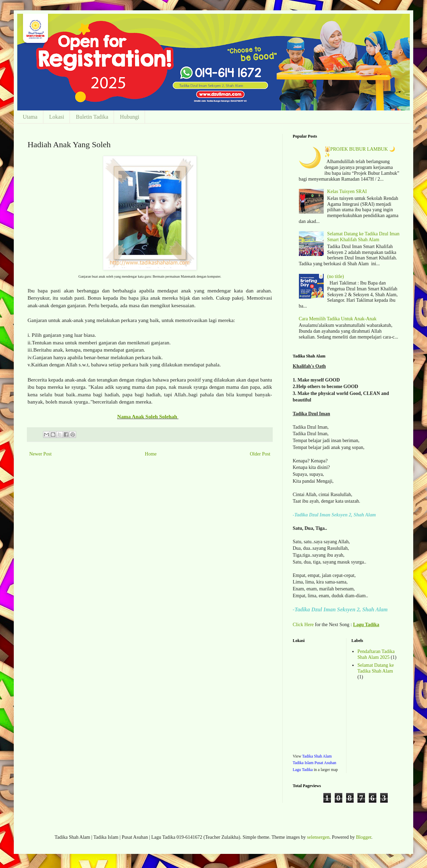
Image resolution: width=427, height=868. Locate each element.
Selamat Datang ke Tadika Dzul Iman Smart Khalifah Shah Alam (363, 237)
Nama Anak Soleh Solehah (148, 416)
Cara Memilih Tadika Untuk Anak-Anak (338, 319)
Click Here (303, 625)
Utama (30, 117)
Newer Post (40, 454)
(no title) (336, 276)
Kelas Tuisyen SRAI (347, 191)
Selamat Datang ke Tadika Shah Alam (376, 668)
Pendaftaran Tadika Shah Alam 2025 (376, 654)
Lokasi (57, 117)
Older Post (260, 454)
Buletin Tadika (92, 117)
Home (151, 454)
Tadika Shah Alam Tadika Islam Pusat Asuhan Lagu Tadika (314, 763)
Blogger (364, 837)
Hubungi (129, 117)
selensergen (318, 837)
